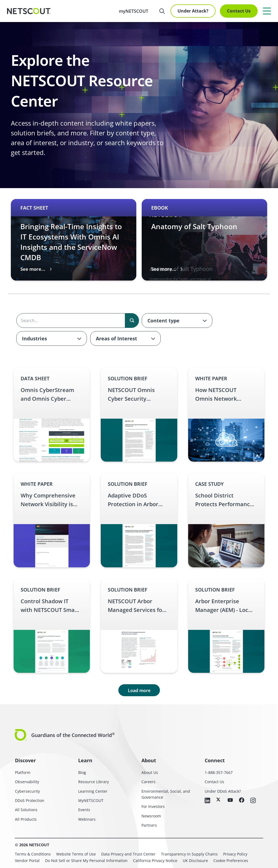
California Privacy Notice (155, 861)
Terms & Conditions (33, 854)
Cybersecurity (27, 791)
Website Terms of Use (76, 854)
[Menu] (267, 11)
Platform (23, 772)
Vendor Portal (27, 861)
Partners (149, 825)
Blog (82, 772)
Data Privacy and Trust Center (128, 854)
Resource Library (94, 782)
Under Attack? (193, 11)
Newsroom (151, 816)
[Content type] (177, 321)
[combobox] (177, 321)
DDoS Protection (30, 800)
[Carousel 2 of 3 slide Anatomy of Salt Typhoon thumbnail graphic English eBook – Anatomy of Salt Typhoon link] (204, 240)
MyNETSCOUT (91, 800)
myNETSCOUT (134, 11)
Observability (27, 782)
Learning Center (93, 791)
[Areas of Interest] (125, 338)
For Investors (153, 806)
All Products (26, 819)
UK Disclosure (195, 861)
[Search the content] (77, 321)
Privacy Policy (235, 854)
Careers (149, 782)
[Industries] (52, 338)
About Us (150, 772)
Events (84, 810)
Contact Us (239, 11)
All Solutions (26, 810)
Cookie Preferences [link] (231, 861)
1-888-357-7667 (219, 772)
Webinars (87, 819)
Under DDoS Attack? (223, 791)
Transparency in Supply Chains (189, 854)
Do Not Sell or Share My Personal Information (86, 861)
